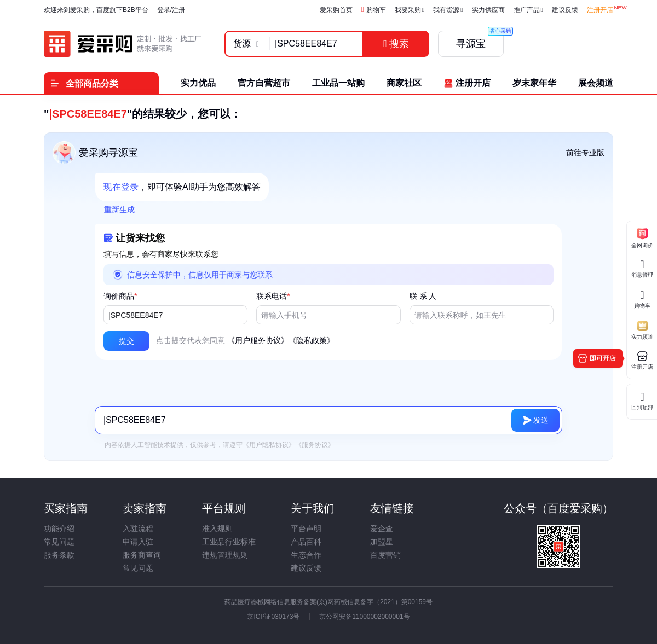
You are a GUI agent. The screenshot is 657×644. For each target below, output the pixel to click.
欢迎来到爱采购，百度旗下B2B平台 (96, 10)
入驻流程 (138, 529)
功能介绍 (59, 529)
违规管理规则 (225, 555)
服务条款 (59, 555)
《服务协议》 (315, 445)
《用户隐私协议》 (269, 445)
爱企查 (382, 529)
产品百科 (306, 542)
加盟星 (382, 542)
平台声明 (306, 529)
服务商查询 (142, 555)
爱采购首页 (336, 10)
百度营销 (385, 555)
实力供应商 (488, 10)
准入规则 (217, 529)
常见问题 (59, 542)
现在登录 (121, 187)
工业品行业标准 (229, 542)
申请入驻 (138, 542)
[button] (126, 341)
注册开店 (600, 10)
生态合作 (306, 555)
